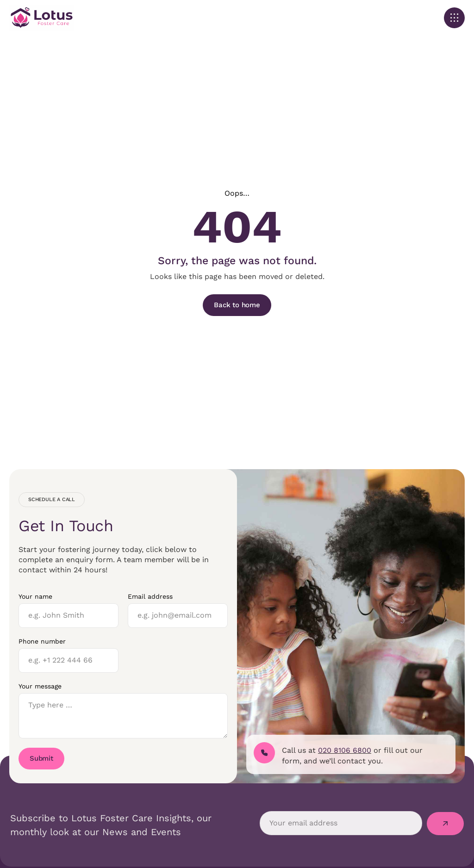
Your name (35, 596)
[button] (454, 18)
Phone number (42, 641)
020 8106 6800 (345, 750)
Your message (40, 686)
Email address (150, 596)
